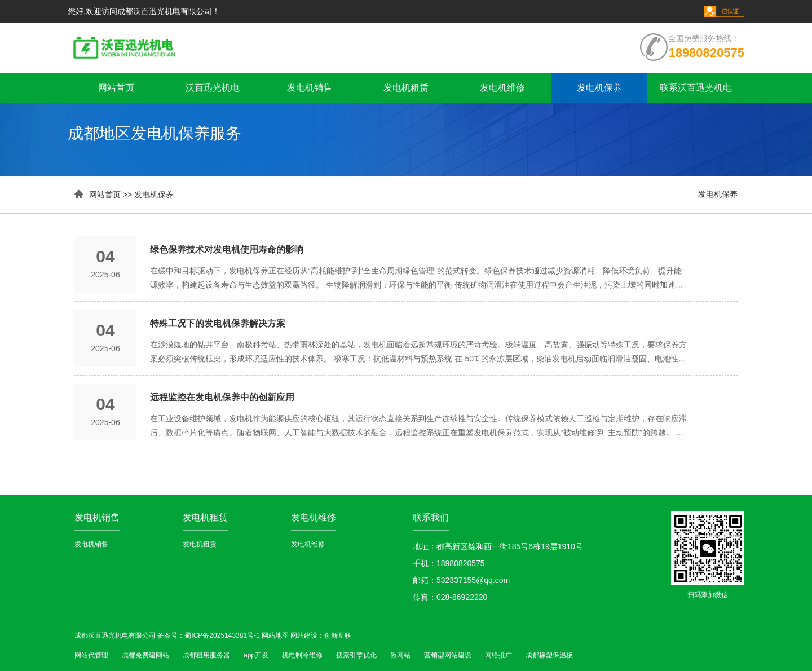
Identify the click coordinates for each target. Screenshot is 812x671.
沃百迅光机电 (213, 88)
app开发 (256, 655)
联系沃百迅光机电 (696, 88)
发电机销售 (310, 88)
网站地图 (275, 635)
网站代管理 (91, 655)
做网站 (400, 655)
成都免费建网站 (145, 655)
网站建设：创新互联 (321, 635)
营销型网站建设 (448, 655)
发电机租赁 (406, 88)
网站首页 (116, 88)
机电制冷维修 (302, 655)
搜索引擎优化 (356, 655)
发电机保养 (599, 88)
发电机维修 (502, 88)
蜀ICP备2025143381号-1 (222, 635)
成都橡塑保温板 (549, 655)
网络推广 (498, 655)
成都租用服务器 (206, 655)
